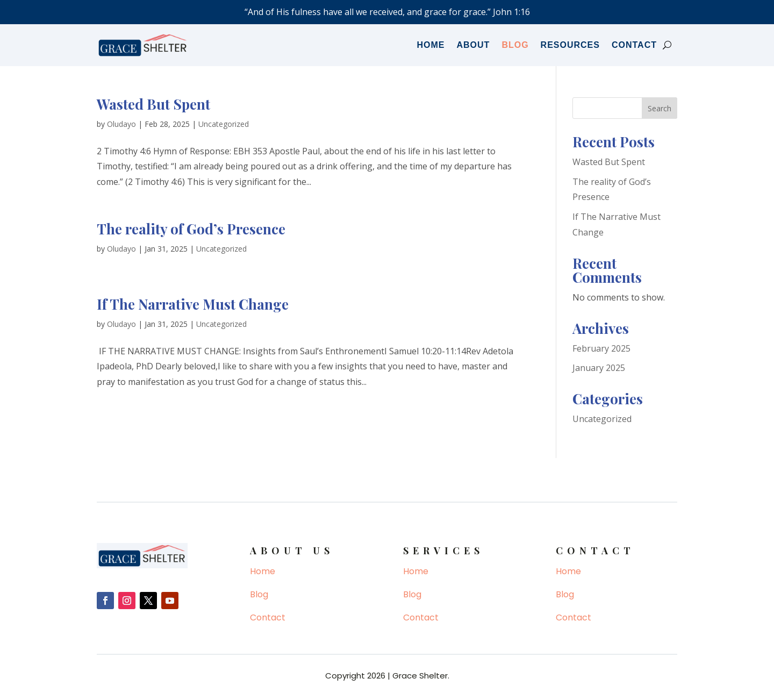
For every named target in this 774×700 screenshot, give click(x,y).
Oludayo (121, 124)
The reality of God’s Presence (191, 229)
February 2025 (601, 348)
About (474, 45)
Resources (570, 45)
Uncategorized (224, 124)
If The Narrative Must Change (193, 304)
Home (431, 45)
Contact (634, 45)
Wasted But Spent (153, 104)
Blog (515, 45)
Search (660, 108)
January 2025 (599, 368)
